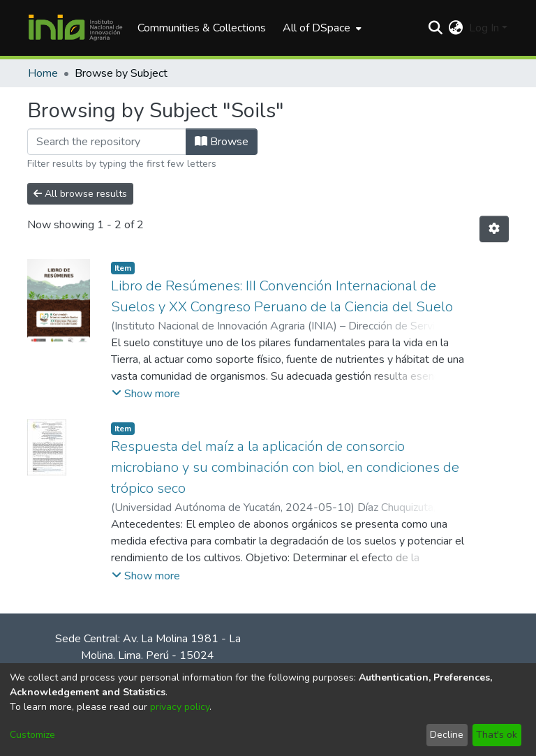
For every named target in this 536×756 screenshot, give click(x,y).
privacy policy (180, 707)
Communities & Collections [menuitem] (202, 28)
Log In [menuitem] (484, 28)
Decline (447, 735)
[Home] (75, 28)
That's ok (497, 735)
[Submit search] (436, 28)
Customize (32, 735)
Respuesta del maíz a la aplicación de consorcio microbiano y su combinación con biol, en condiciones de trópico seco (285, 467)
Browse (222, 142)
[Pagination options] (494, 229)
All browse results (80, 194)
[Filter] (107, 142)
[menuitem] (321, 28)
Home (43, 73)
